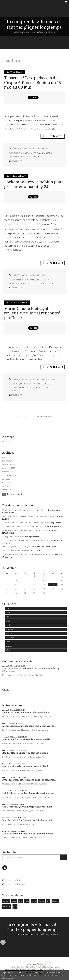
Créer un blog (30, 964)
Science (9, 633)
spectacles (52, 283)
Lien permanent (18, 149)
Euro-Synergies (31, 537)
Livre (8, 621)
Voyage (9, 646)
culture (29, 157)
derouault (14, 387)
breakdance (14, 283)
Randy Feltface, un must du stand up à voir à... (26, 753)
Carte (6, 690)
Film (8, 613)
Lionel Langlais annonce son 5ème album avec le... (29, 726)
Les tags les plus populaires (52, 967)
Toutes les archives (16, 494)
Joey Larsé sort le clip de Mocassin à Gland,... (26, 766)
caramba (32, 153)
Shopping (52, 379)
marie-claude (25, 387)
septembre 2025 (9, 475)
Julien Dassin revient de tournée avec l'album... (27, 713)
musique (7, 907)
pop (15, 907)
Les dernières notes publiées (35, 967)
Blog (8, 608)
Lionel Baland (54, 527)
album (55, 901)
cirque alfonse (21, 153)
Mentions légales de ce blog (28, 970)
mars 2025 (7, 490)
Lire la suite (55, 136)
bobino (49, 153)
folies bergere (48, 384)
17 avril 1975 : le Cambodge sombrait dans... (22, 530)
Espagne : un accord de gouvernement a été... (23, 510)
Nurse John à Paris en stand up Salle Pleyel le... (27, 739)
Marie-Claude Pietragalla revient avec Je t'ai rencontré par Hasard (32, 313)
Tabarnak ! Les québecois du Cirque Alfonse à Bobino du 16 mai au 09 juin (33, 83)
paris (30, 283)
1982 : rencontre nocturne (14, 551)
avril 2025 (6, 486)
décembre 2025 (9, 464)
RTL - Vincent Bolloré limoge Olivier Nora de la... (24, 540)
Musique (10, 629)
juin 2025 (6, 479)
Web (8, 650)
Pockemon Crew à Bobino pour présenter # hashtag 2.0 (34, 184)
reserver (36, 387)
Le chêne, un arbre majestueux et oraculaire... (23, 523)
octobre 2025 (8, 472)
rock (27, 901)
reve (42, 387)
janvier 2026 (7, 461)
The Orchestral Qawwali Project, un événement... (28, 807)
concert (6, 901)
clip (21, 901)
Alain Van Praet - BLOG (46, 547)
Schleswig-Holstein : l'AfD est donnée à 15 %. (23, 527)
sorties (21, 157)
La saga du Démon (11, 537)
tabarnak (41, 153)
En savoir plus (7, 978)
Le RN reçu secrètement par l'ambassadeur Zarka (25, 554)
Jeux (8, 617)
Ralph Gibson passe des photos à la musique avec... (29, 793)
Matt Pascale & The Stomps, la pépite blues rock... (28, 820)
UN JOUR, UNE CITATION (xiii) (17, 547)
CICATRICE (35, 551)
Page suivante (45, 416)
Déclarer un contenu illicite (12, 970)
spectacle (13, 157)
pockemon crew (21, 280)
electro (41, 901)
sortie (43, 283)
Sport (8, 642)
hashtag (46, 280)
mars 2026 (7, 457)
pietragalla (26, 384)
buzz (14, 901)
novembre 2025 (9, 468)
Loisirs (44, 149)
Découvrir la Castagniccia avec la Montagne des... (25, 516)
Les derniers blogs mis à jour (18, 967)
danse (32, 280)
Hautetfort (40, 964)
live (48, 901)
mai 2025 (6, 483)
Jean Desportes (10, 669)
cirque (36, 157)
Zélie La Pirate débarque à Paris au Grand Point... (28, 834)
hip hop (23, 283)
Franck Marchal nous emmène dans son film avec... (29, 780)
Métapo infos (55, 523)
